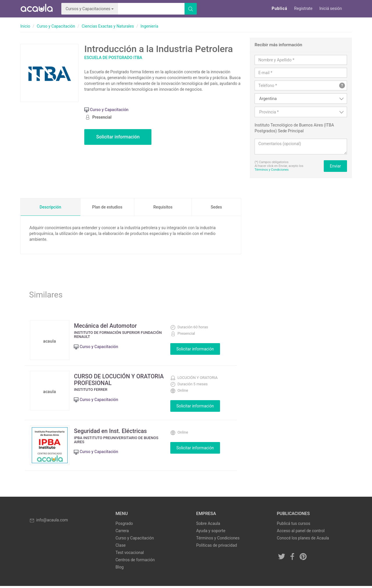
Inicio (25, 26)
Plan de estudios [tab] (107, 207)
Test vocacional (130, 555)
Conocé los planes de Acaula (303, 540)
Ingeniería (149, 26)
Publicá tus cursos (294, 525)
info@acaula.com (49, 522)
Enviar (335, 166)
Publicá (280, 8)
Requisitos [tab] (163, 207)
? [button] (342, 85)
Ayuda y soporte (211, 533)
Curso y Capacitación (56, 26)
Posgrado (124, 525)
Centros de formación (135, 562)
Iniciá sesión (331, 8)
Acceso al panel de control (301, 533)
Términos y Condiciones (272, 170)
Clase (121, 547)
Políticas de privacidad (217, 547)
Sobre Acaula (208, 525)
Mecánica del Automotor (107, 326)
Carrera (122, 533)
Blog (120, 569)
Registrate (303, 8)
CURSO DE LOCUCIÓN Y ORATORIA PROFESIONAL (109, 380)
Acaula (36, 9)
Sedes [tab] (216, 207)
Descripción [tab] (50, 207)
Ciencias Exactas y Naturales (108, 26)
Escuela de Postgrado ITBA (113, 58)
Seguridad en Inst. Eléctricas (112, 432)
